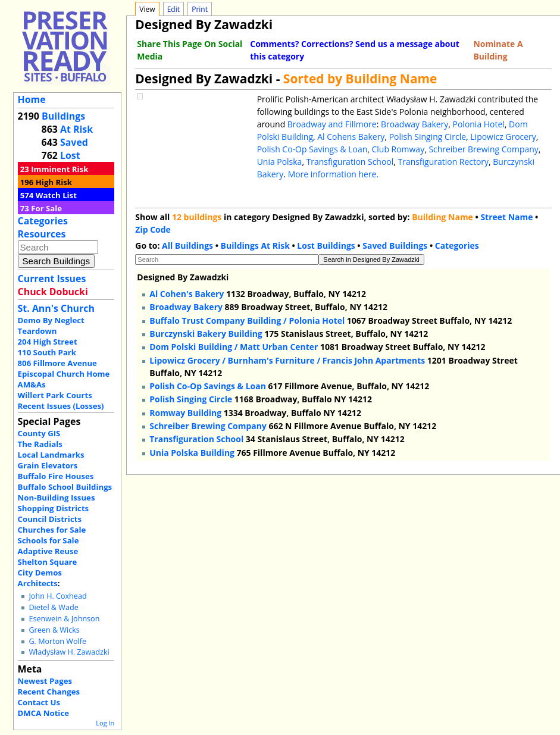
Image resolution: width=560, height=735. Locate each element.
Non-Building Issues (57, 498)
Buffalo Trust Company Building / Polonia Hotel (247, 320)
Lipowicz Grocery (503, 137)
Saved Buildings (395, 245)
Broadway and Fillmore (332, 124)
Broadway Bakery (414, 124)
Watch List (56, 195)
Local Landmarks (51, 455)
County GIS (39, 433)
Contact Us (39, 702)
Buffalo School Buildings (65, 487)
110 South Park (47, 352)
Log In (105, 723)
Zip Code (153, 229)
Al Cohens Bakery (351, 137)
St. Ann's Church (56, 308)
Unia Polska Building (192, 453)
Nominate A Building (498, 50)
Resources (42, 234)
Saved (74, 142)
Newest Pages (45, 681)
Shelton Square (48, 562)
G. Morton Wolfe (57, 641)
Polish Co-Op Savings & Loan (312, 149)
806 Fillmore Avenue (57, 363)
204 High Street (48, 342)
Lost (70, 155)
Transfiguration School (350, 162)
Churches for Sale (52, 530)
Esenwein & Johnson (64, 619)
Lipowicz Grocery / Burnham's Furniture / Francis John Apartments (287, 360)
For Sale (46, 208)
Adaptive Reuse (48, 551)
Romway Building (185, 413)
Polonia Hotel (479, 124)
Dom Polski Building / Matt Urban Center (234, 347)
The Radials (40, 444)
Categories (43, 221)
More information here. (333, 174)
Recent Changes (49, 692)
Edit (173, 9)
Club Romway (398, 149)
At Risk (76, 129)
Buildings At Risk (255, 245)
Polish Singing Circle (428, 137)
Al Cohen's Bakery (187, 294)
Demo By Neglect (51, 320)
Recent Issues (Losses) (61, 406)
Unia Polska (280, 162)
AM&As (32, 384)
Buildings (63, 116)
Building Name (442, 217)
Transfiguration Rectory (443, 162)
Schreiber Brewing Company (483, 149)
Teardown (37, 331)
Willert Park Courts (55, 395)
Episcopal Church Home (64, 374)
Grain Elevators (48, 465)
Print (200, 9)
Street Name (506, 217)
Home (32, 99)
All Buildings (187, 245)
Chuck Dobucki (53, 292)
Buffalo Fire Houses (56, 476)
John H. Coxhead (57, 596)
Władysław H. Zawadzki (69, 652)
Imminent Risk (60, 169)
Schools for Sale (49, 540)
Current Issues (52, 279)
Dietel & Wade (53, 607)
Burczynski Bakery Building (206, 334)
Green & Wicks (54, 630)
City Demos (40, 573)
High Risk (54, 182)
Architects (38, 583)
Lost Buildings (326, 245)
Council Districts (50, 519)
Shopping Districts (54, 508)
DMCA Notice (43, 713)
